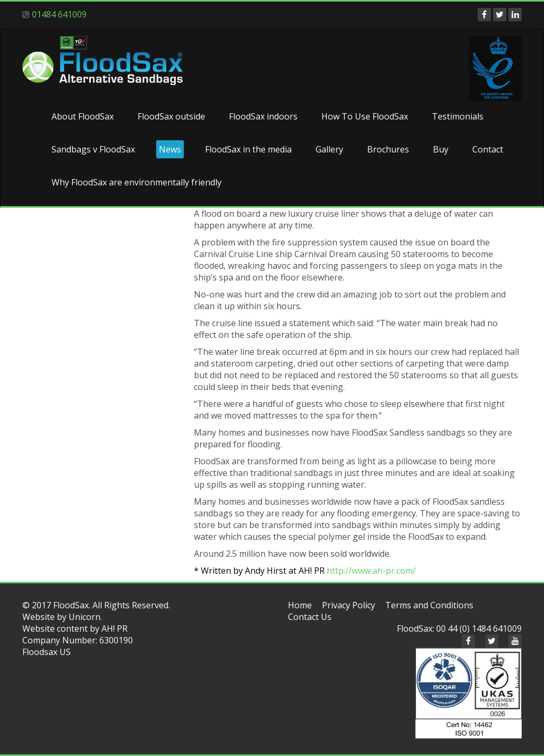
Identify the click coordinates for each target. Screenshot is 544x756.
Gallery (329, 149)
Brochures (388, 149)
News (170, 149)
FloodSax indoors (263, 116)
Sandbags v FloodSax (93, 149)
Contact (488, 149)
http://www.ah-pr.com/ (371, 571)
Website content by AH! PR (75, 628)
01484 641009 (59, 14)
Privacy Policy (348, 605)
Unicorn (84, 617)
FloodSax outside (171, 116)
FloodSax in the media (248, 149)
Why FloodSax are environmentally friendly (137, 182)
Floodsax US (46, 652)
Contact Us (310, 617)
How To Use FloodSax (365, 116)
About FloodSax (83, 116)
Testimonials (458, 116)
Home (300, 605)
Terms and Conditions (429, 605)
